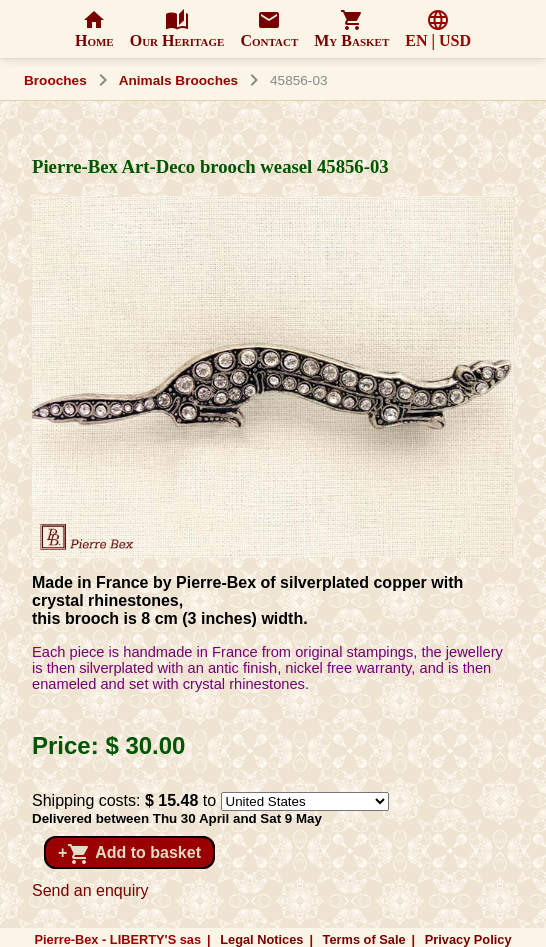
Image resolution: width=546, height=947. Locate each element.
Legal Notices (261, 939)
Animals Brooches (178, 80)
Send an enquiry (90, 890)
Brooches (55, 80)
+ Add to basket (129, 854)
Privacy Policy (468, 939)
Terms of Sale (364, 939)
